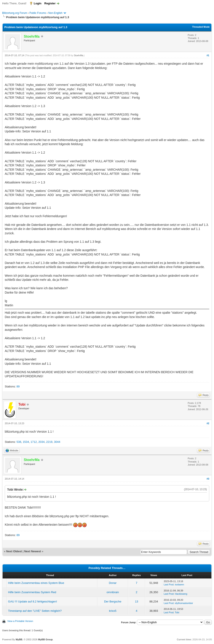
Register (50, 3)
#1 (208, 55)
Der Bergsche (113, 601)
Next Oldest (14, 551)
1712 (34, 442)
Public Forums (38, 13)
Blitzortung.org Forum (15, 13)
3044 (57, 442)
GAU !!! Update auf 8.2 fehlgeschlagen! (32, 601)
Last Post (169, 585)
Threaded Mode (201, 27)
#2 (208, 423)
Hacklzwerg (181, 594)
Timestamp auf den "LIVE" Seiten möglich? (35, 611)
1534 (26, 442)
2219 (49, 442)
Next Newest (33, 551)
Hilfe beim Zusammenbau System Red (32, 592)
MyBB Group (45, 639)
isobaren (179, 585)
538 (19, 442)
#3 (208, 479)
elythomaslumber (184, 603)
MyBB (19, 639)
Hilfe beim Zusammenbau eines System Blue (36, 583)
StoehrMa (79, 55)
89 (18, 386)
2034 (41, 442)
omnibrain (113, 592)
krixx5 (113, 611)
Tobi (177, 612)
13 (136, 601)
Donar (113, 583)
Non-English (56, 13)
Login (38, 3)
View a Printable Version (20, 621)
